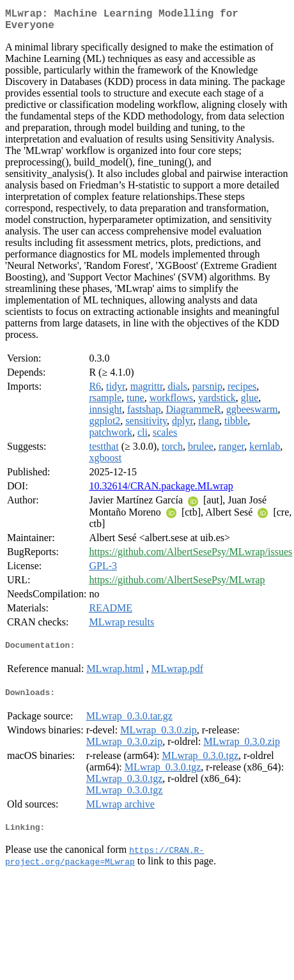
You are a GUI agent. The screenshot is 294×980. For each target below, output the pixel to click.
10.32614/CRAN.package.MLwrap (161, 491)
